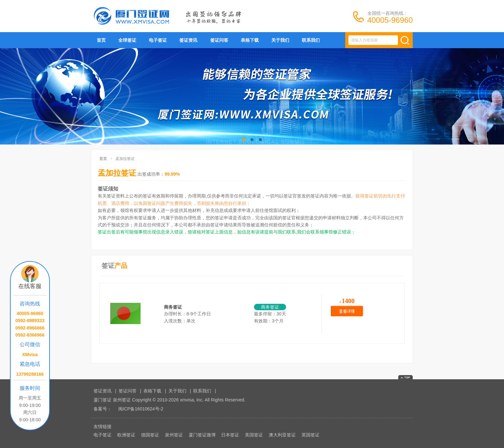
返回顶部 (405, 377)
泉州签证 (174, 435)
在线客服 (30, 286)
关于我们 (280, 40)
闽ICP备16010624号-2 (141, 409)
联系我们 (311, 40)
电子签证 (158, 40)
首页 (101, 40)
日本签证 (230, 435)
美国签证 (254, 435)
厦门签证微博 (202, 435)
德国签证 (150, 435)
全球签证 (127, 40)
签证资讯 (188, 40)
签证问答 (219, 40)
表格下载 (250, 40)
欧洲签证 (126, 435)
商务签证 (173, 307)
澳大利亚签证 (282, 435)
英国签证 (310, 435)
